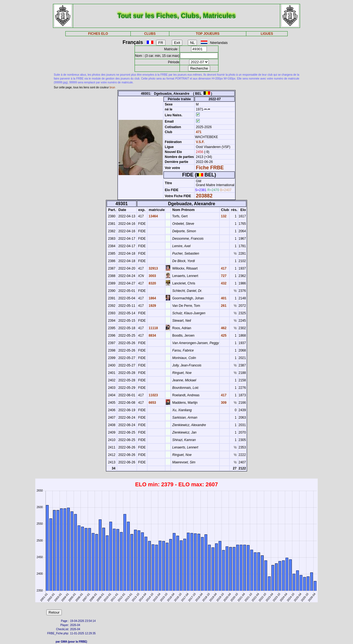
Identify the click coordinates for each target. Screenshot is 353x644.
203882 (204, 196)
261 (223, 306)
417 (223, 268)
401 (223, 298)
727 (223, 276)
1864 (152, 298)
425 (223, 336)
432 (223, 283)
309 (223, 403)
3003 (152, 276)
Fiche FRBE (210, 168)
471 (198, 132)
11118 (153, 328)
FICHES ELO (98, 34)
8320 (152, 283)
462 (223, 328)
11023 (153, 395)
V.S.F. (200, 142)
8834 (152, 336)
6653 (152, 403)
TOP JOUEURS (208, 34)
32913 (153, 268)
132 (223, 216)
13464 (153, 216)
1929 (152, 306)
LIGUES (267, 34)
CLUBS (150, 34)
